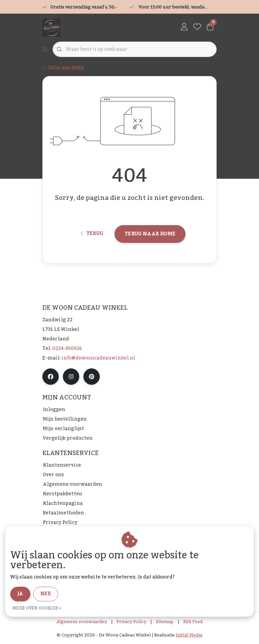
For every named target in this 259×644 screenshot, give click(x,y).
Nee (46, 594)
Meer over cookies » (37, 608)
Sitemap (165, 622)
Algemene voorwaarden (82, 622)
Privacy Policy (131, 622)
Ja (20, 594)
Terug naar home (150, 234)
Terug (92, 234)
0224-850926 (67, 349)
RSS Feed (193, 622)
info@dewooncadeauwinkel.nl (98, 358)
